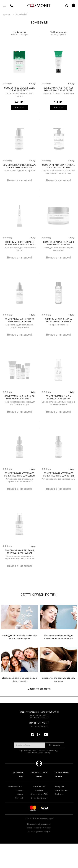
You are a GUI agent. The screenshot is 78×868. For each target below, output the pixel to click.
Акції (21, 777)
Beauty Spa (59, 787)
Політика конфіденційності (39, 824)
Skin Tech (19, 798)
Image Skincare (61, 790)
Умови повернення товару (39, 828)
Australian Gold (39, 787)
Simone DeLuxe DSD (39, 794)
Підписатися (55, 745)
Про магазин (18, 772)
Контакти (59, 777)
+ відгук (33, 84)
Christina (20, 790)
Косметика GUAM (16, 787)
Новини (39, 777)
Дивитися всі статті (39, 689)
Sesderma (59, 794)
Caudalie (39, 790)
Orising (20, 794)
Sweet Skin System (39, 798)
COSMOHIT (39, 5)
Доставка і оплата (39, 772)
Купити (20, 107)
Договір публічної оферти (39, 832)
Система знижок (62, 772)
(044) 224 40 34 (39, 723)
